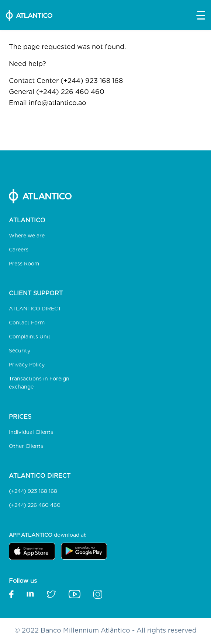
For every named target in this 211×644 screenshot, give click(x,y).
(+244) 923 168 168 (33, 491)
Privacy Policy (27, 365)
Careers (19, 250)
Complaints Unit (30, 337)
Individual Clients (31, 432)
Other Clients (26, 446)
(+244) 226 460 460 (35, 505)
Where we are (27, 236)
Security (20, 351)
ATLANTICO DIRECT (35, 309)
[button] (201, 15)
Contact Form (27, 323)
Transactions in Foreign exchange (39, 383)
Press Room (24, 264)
